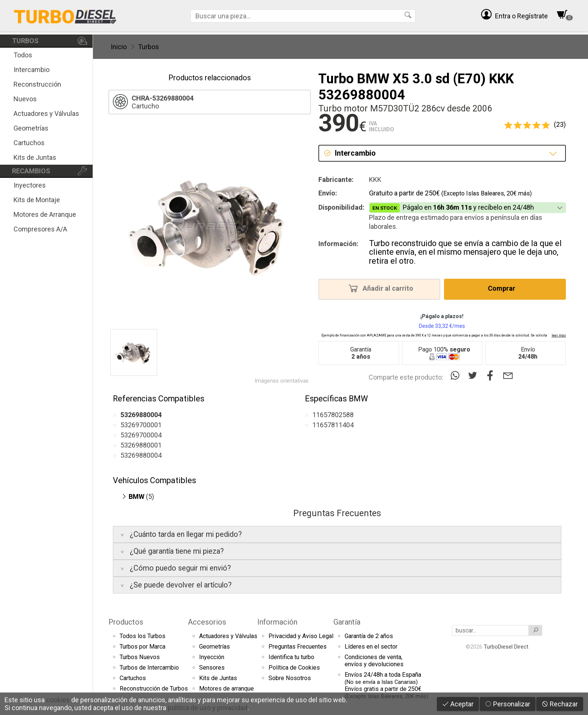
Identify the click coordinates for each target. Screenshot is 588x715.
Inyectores (30, 185)
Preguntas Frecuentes (298, 647)
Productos (126, 622)
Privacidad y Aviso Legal (301, 636)
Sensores (212, 668)
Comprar (504, 288)
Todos (23, 55)
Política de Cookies (294, 668)
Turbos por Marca (142, 647)
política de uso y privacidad (208, 708)
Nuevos (25, 99)
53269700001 (141, 425)
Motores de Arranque (45, 214)
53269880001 (141, 445)
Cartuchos (29, 143)
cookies (58, 700)
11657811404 (333, 425)
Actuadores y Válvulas (46, 113)
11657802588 (333, 415)
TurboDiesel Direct (506, 647)
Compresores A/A (40, 229)
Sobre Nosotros (290, 678)
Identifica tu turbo (291, 657)
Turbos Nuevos (140, 657)
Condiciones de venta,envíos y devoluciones (374, 661)
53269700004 (141, 435)
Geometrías (31, 128)
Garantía (347, 622)
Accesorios (207, 622)
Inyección (212, 657)
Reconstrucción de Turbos (154, 689)
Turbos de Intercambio (149, 668)
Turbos (148, 47)
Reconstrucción (37, 84)
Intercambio (31, 70)
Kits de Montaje (37, 200)
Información (277, 622)
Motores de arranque (226, 689)
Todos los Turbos (142, 636)
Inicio (119, 47)
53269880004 (141, 455)
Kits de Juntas (35, 157)
